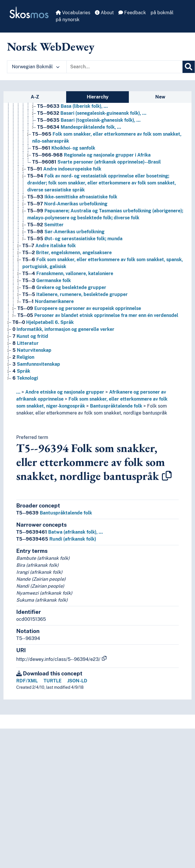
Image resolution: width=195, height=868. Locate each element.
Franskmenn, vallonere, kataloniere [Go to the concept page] (68, 274)
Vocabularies (73, 13)
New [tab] (160, 97)
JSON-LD (77, 681)
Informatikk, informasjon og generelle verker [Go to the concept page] (63, 329)
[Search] (189, 67)
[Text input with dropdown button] (124, 67)
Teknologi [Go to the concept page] (25, 378)
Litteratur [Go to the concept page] (26, 343)
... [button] (18, 392)
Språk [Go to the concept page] (21, 371)
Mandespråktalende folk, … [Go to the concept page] (79, 127)
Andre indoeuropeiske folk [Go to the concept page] (64, 169)
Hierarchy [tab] (98, 97)
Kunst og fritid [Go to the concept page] (30, 336)
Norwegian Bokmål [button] (36, 67)
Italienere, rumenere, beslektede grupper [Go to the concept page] (75, 294)
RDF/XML (27, 681)
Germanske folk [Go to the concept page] (47, 280)
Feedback (132, 13)
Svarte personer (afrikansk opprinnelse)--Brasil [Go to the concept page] (96, 162)
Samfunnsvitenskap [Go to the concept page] (36, 364)
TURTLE (53, 681)
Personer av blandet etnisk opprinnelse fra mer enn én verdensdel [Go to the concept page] (98, 315)
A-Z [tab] (35, 97)
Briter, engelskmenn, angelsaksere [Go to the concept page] (67, 253)
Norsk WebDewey (51, 46)
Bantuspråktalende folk (116, 406)
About (104, 13)
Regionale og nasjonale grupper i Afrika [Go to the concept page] (91, 155)
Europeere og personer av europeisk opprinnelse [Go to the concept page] (79, 308)
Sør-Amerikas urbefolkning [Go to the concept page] (66, 232)
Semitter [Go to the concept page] (45, 225)
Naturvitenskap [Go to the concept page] (32, 350)
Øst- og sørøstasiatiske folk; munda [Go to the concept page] (75, 239)
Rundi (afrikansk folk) (56, 539)
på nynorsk (68, 20)
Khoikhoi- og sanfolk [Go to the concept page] (64, 148)
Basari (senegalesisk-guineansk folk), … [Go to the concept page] (92, 113)
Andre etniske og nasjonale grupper (65, 392)
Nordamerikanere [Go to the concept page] (48, 301)
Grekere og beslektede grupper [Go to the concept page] (64, 287)
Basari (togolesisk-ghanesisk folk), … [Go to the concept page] (89, 120)
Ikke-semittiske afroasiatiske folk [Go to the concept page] (72, 197)
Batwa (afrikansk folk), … (59, 532)
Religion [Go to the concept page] (23, 357)
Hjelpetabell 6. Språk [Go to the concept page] (43, 322)
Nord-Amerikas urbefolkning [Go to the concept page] (67, 204)
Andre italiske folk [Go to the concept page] (49, 246)
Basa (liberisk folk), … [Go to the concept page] (72, 106)
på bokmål (162, 13)
